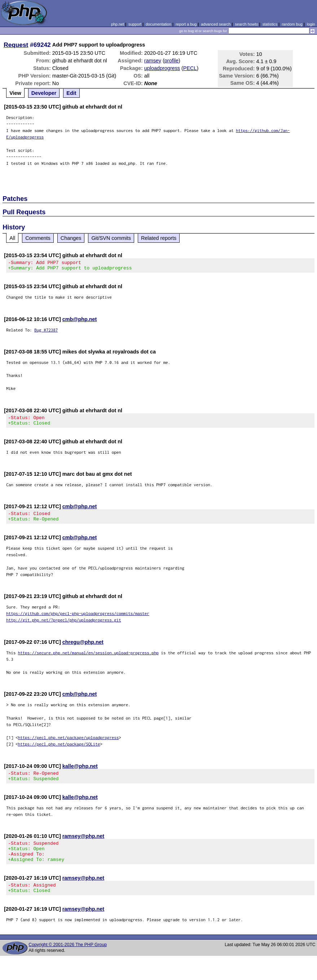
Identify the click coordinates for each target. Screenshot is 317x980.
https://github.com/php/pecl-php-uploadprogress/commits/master (78, 620)
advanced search (216, 24)
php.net (118, 24)
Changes (71, 238)
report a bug (186, 24)
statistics (270, 24)
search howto (246, 24)
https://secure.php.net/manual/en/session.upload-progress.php (88, 659)
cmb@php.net (80, 321)
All (12, 238)
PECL (190, 68)
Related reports (159, 238)
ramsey (153, 61)
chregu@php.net (83, 649)
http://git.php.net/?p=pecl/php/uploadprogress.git (64, 626)
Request (16, 45)
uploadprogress (162, 68)
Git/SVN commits (111, 238)
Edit (71, 93)
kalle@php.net (80, 773)
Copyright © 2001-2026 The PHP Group (68, 960)
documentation (158, 24)
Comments (38, 238)
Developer (44, 93)
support (135, 24)
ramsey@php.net (83, 845)
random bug (292, 24)
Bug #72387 (46, 332)
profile (171, 61)
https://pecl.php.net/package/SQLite (59, 750)
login (311, 24)
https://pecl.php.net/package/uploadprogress (69, 744)
